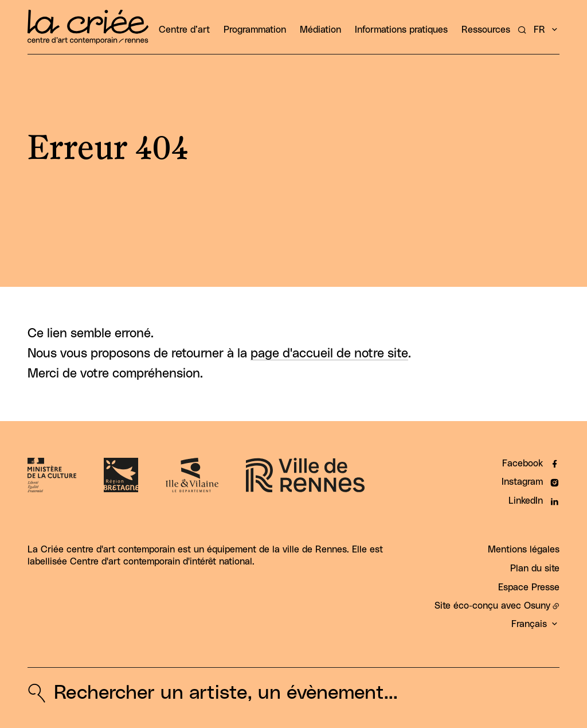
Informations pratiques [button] (401, 30)
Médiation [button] (320, 30)
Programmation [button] (255, 30)
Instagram (522, 482)
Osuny (537, 606)
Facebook (523, 464)
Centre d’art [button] (184, 30)
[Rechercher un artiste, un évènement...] (522, 30)
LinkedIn (526, 501)
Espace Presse (529, 587)
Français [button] (529, 624)
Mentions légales (524, 550)
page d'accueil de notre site (329, 354)
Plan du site (535, 569)
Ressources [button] (486, 30)
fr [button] (539, 30)
